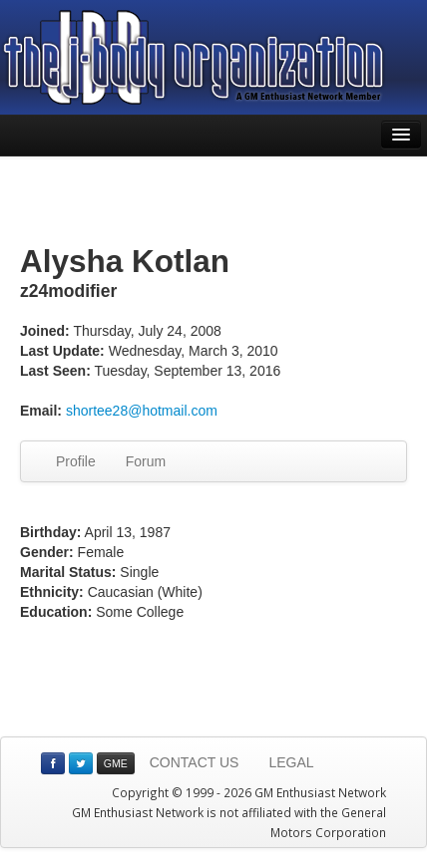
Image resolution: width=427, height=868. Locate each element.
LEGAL (291, 762)
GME (116, 763)
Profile (76, 461)
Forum (146, 461)
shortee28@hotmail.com (142, 411)
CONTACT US (195, 762)
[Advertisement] (213, 201)
